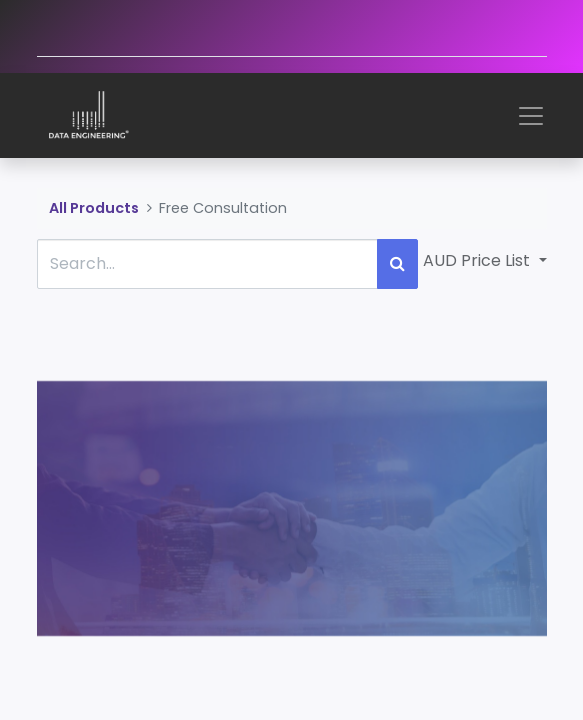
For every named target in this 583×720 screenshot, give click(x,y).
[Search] (397, 264)
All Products (94, 208)
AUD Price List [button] (478, 260)
